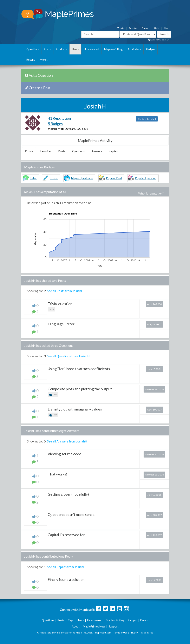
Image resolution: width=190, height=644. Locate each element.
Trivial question (60, 304)
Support (146, 28)
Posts (47, 49)
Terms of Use (120, 633)
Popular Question (146, 178)
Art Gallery (134, 49)
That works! (57, 474)
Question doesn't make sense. (71, 514)
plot (53, 395)
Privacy (134, 633)
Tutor (33, 178)
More (44, 60)
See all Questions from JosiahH (68, 356)
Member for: (56, 129)
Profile (29, 151)
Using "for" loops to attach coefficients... (80, 369)
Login (120, 28)
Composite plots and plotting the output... (81, 389)
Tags (71, 620)
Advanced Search (159, 40)
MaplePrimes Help (94, 626)
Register (133, 28)
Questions (33, 49)
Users (75, 49)
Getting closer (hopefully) (68, 494)
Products (61, 49)
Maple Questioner (82, 178)
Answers (97, 151)
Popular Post (114, 178)
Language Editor (61, 324)
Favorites (46, 151)
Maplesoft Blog (113, 49)
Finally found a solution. (67, 579)
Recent (31, 60)
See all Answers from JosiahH (67, 441)
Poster (54, 178)
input (51, 309)
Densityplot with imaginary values (75, 409)
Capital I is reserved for (66, 535)
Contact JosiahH (147, 119)
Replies (113, 151)
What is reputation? (151, 193)
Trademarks (147, 633)
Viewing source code (64, 454)
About (166, 28)
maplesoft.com (103, 633)
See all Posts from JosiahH (65, 291)
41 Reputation (59, 118)
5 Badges (55, 124)
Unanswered (91, 49)
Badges (150, 49)
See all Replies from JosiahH (66, 567)
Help (156, 28)
